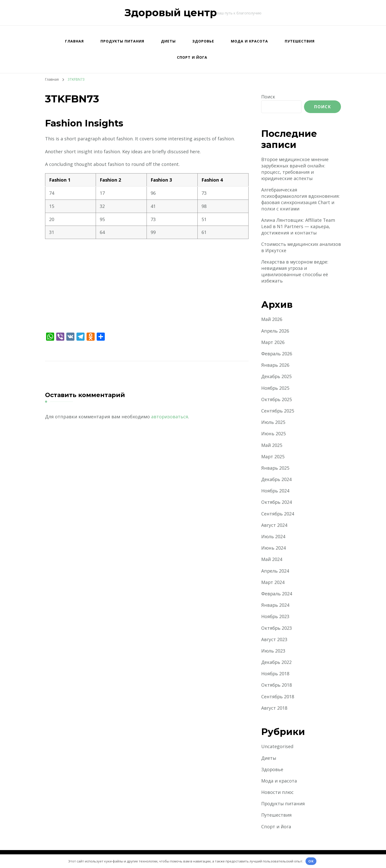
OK (311, 861)
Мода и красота (249, 41)
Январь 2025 (275, 469)
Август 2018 (274, 709)
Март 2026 (273, 343)
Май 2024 (272, 560)
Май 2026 (272, 320)
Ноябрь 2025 (276, 388)
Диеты (168, 41)
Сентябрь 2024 (278, 514)
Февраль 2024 (277, 594)
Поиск (268, 97)
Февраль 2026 (277, 354)
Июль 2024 (273, 537)
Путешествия (300, 41)
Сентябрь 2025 (278, 411)
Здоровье (203, 41)
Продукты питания (122, 41)
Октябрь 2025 (277, 400)
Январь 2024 (275, 606)
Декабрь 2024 (277, 480)
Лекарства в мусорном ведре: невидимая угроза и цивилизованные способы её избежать (295, 272)
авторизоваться (170, 417)
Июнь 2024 (274, 549)
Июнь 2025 (274, 434)
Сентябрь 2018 (278, 697)
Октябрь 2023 (277, 628)
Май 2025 (272, 446)
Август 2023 (274, 640)
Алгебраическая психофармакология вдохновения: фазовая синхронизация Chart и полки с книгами (301, 200)
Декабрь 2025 (277, 377)
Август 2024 (274, 526)
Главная (74, 41)
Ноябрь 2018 (276, 674)
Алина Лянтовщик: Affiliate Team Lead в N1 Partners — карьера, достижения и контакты (298, 227)
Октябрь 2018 (277, 686)
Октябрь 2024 (277, 503)
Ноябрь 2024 (276, 491)
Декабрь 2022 (277, 663)
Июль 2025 (273, 423)
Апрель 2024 (275, 571)
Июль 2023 (273, 652)
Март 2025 (273, 457)
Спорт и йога (192, 57)
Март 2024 (273, 583)
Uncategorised (277, 747)
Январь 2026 (275, 366)
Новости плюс (278, 793)
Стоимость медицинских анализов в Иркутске (290, 248)
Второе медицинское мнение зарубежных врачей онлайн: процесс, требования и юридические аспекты (295, 169)
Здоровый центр (171, 13)
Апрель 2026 (275, 331)
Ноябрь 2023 (276, 617)
